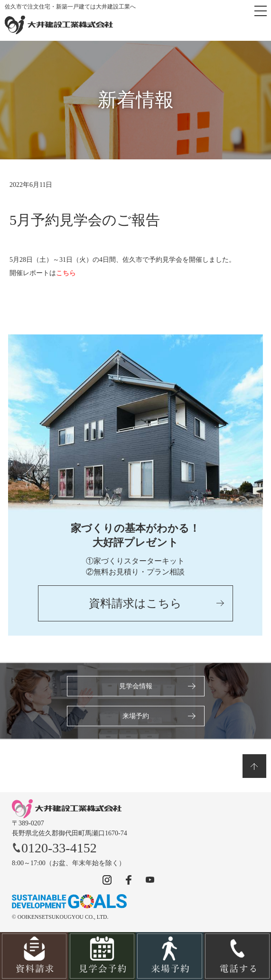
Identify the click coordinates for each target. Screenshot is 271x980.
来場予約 (136, 716)
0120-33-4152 (54, 848)
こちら (66, 273)
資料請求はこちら (135, 603)
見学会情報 (136, 686)
